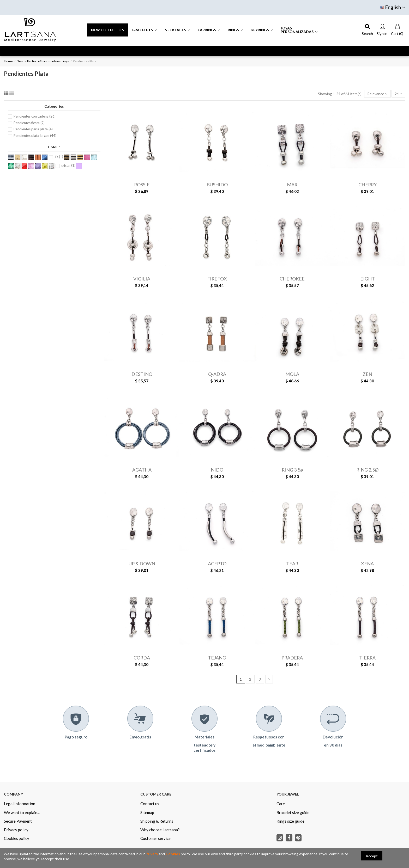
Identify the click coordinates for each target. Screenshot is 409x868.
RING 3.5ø (292, 470)
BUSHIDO (217, 185)
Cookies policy (17, 838)
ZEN (367, 374)
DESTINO (142, 374)
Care (281, 804)
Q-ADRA (217, 374)
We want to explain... (22, 812)
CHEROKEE (292, 279)
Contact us (150, 804)
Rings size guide (290, 821)
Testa (59, 157)
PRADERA (292, 658)
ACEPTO (217, 564)
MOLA (292, 374)
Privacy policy (16, 830)
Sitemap (147, 812)
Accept (372, 856)
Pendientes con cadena (35, 116)
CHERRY (368, 185)
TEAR (292, 564)
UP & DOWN (142, 564)
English (392, 7)
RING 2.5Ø (367, 470)
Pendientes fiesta (29, 123)
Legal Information (20, 804)
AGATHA (142, 470)
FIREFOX (217, 279)
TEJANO (217, 658)
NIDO (217, 470)
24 (398, 94)
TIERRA (367, 658)
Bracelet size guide (293, 812)
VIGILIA (142, 279)
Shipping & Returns (157, 821)
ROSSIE (142, 185)
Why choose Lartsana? (160, 830)
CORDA (142, 658)
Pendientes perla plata (33, 129)
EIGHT (368, 279)
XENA (367, 564)
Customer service (155, 838)
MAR (292, 185)
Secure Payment (18, 821)
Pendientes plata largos (35, 136)
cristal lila (68, 166)
